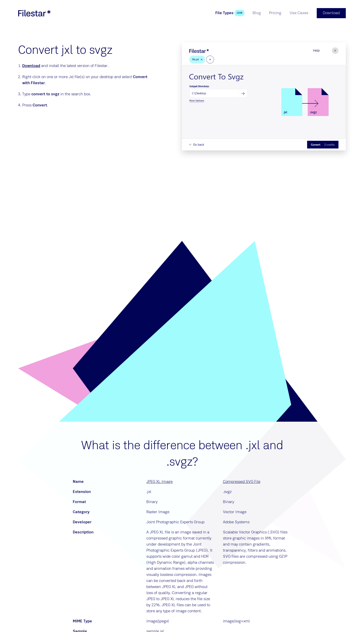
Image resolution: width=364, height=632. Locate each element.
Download (31, 66)
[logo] (34, 13)
